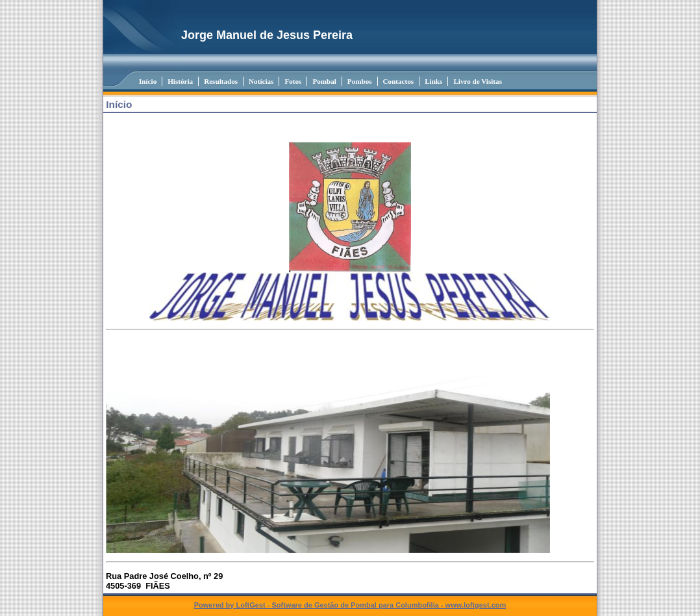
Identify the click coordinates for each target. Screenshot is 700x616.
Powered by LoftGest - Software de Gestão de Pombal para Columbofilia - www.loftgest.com (350, 605)
